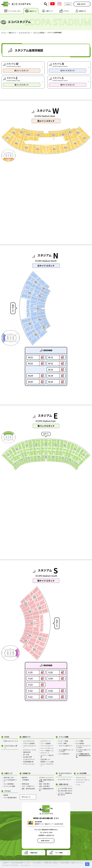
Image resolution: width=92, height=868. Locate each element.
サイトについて (81, 777)
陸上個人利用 (27, 757)
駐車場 (6, 795)
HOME (7, 737)
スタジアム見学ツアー (66, 746)
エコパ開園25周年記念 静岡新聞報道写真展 (83, 755)
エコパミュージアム (30, 750)
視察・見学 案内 (44, 784)
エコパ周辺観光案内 (10, 798)
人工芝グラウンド (29, 759)
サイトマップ (80, 782)
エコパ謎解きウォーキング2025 (66, 751)
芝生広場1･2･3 (45, 759)
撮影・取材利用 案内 (28, 789)
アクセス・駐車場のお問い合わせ (65, 794)
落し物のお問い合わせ (65, 791)
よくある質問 (82, 773)
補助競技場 (27, 752)
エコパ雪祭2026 (64, 754)
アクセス (8, 791)
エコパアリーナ (46, 741)
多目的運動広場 (28, 762)
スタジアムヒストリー (30, 747)
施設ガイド (27, 737)
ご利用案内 (25, 780)
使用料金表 (25, 784)
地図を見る (34, 853)
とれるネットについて (46, 777)
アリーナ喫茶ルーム (47, 750)
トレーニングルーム (47, 748)
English (68, 4)
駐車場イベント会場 (47, 762)
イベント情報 (64, 737)
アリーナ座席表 (46, 743)
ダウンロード (26, 797)
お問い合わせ (81, 4)
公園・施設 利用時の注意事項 (46, 781)
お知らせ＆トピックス (11, 741)
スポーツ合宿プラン (28, 786)
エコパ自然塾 (80, 743)
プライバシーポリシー (83, 780)
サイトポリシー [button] (26, 865)
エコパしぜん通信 (9, 786)
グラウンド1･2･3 (29, 764)
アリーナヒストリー (47, 746)
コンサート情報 (63, 741)
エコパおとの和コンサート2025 (83, 751)
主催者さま (27, 773)
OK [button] (87, 864)
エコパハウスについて (65, 774)
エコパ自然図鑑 (9, 784)
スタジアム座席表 (29, 743)
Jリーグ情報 (79, 741)
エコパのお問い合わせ (65, 788)
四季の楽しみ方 (9, 777)
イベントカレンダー (11, 747)
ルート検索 (59, 853)
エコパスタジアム (29, 741)
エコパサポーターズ (64, 779)
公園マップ (8, 773)
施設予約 (25, 777)
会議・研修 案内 (44, 786)
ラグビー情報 (62, 743)
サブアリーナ (45, 753)
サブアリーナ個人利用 (47, 756)
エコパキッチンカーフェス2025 (83, 747)
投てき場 (26, 755)
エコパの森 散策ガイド (10, 781)
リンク (78, 785)
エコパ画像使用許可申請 (46, 789)
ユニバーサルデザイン (47, 765)
